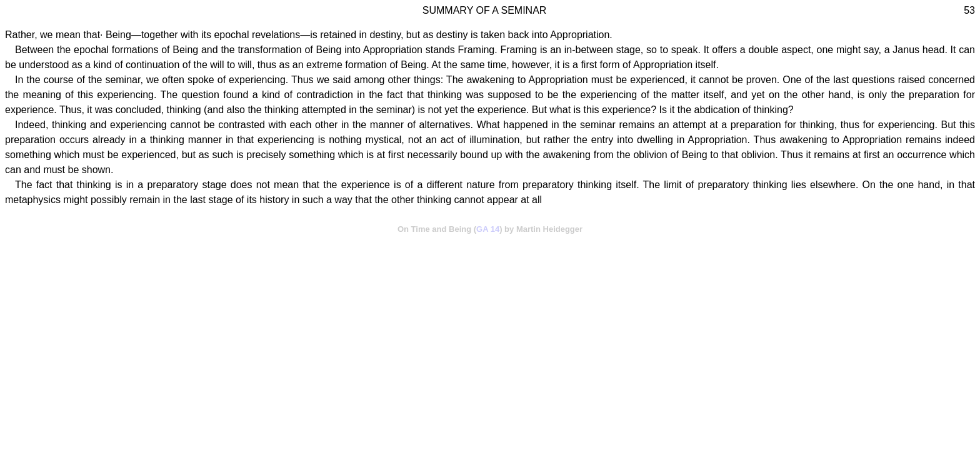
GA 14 (488, 229)
